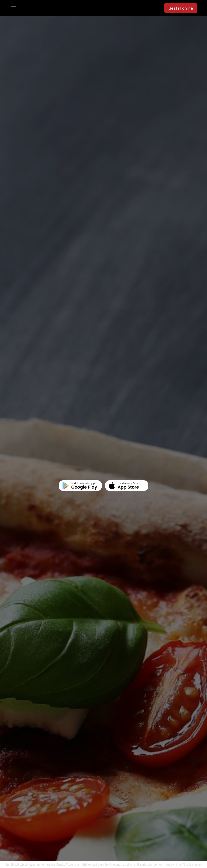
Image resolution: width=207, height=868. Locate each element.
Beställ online (181, 8)
